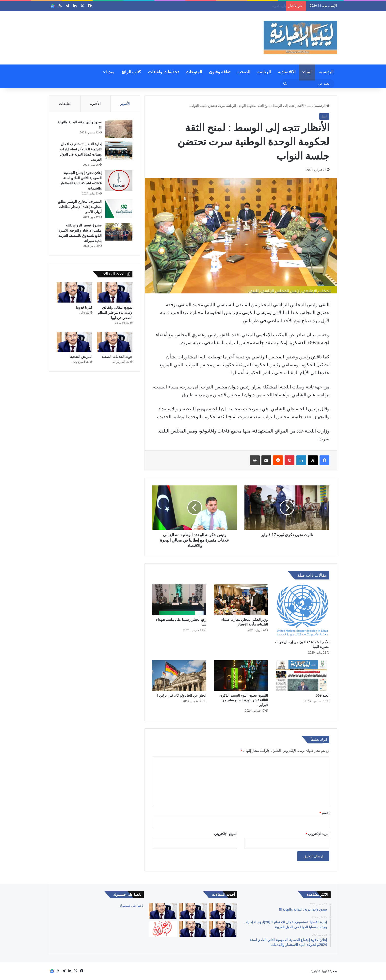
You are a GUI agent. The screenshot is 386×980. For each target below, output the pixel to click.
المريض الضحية (81, 357)
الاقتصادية (287, 72)
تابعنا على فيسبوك (132, 906)
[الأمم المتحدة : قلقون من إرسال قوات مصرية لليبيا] (302, 611)
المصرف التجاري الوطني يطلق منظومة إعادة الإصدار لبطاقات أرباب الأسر (80, 207)
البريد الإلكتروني (318, 834)
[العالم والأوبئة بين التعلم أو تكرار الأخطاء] (223, 911)
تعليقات (65, 104)
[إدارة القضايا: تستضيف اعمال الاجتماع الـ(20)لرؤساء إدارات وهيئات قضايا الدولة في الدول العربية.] (119, 151)
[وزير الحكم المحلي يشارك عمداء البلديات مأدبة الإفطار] (241, 600)
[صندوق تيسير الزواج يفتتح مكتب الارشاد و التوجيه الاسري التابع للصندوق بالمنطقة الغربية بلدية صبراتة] (119, 232)
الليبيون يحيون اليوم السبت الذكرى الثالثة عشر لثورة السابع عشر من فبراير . (244, 700)
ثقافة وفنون (220, 72)
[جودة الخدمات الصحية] (115, 342)
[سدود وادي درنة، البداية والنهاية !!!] (119, 129)
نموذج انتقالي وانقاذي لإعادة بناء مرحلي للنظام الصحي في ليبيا (240, 6)
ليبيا (308, 72)
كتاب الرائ (131, 72)
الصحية (244, 72)
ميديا (110, 72)
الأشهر (125, 104)
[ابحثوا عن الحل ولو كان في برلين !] (179, 675)
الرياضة (264, 72)
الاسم (324, 813)
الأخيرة (95, 104)
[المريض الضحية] (74, 342)
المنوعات (194, 72)
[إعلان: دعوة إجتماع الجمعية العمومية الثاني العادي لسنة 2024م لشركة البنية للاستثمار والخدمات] (119, 181)
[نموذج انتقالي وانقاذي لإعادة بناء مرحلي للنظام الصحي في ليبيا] (115, 292)
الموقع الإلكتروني (226, 834)
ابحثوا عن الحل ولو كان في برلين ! (182, 695)
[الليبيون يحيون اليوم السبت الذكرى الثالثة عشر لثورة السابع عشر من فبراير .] (241, 675)
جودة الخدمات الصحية (117, 357)
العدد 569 (323, 695)
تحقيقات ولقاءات (163, 72)
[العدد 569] (302, 675)
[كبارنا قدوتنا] (74, 292)
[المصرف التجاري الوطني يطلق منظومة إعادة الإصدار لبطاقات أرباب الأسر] (119, 208)
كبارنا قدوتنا (84, 307)
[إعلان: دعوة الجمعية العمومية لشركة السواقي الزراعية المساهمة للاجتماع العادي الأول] (163, 929)
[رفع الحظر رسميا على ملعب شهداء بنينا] (179, 600)
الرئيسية (326, 72)
